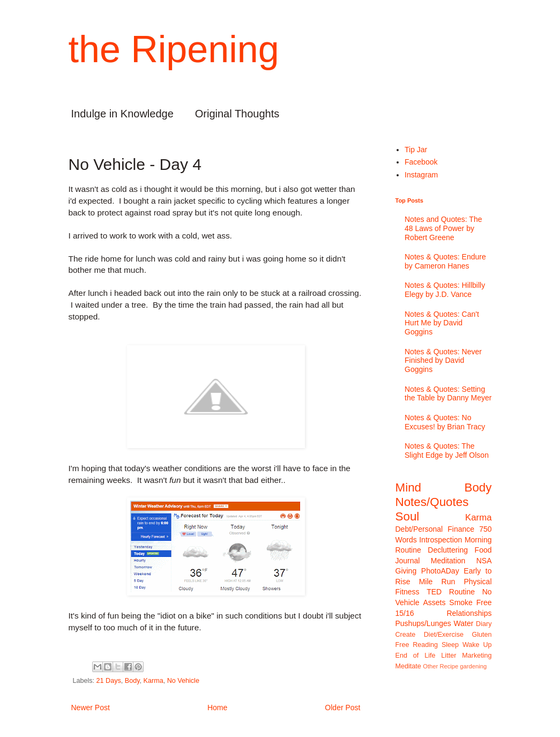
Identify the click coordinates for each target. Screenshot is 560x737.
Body (132, 681)
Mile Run (437, 582)
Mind (409, 487)
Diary (484, 624)
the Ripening (174, 49)
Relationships (469, 613)
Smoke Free (470, 602)
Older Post (342, 708)
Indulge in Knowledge (122, 114)
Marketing (477, 656)
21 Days (109, 681)
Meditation (448, 561)
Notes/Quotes (432, 502)
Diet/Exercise (444, 635)
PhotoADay (440, 571)
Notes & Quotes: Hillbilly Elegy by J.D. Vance (445, 290)
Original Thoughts (237, 114)
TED (434, 592)
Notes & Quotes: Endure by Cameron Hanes (445, 261)
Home (217, 708)
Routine (462, 592)
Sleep (450, 645)
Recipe (449, 666)
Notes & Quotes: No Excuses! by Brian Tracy (445, 422)
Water (464, 623)
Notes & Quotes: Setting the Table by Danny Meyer (448, 394)
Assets (434, 602)
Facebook (421, 162)
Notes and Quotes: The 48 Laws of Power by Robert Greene (443, 228)
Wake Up (477, 645)
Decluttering (448, 550)
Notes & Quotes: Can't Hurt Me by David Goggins (442, 323)
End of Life (416, 656)
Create (406, 635)
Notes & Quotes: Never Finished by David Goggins (443, 361)
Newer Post (91, 708)
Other (430, 666)
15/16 (405, 613)
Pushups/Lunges (423, 623)
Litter (449, 656)
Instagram (421, 175)
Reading (425, 645)
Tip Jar (416, 150)
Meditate (408, 666)
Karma (154, 681)
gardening (473, 666)
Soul (408, 516)
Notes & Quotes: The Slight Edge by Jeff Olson (447, 451)
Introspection (440, 540)
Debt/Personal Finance (435, 529)
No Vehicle (183, 681)
